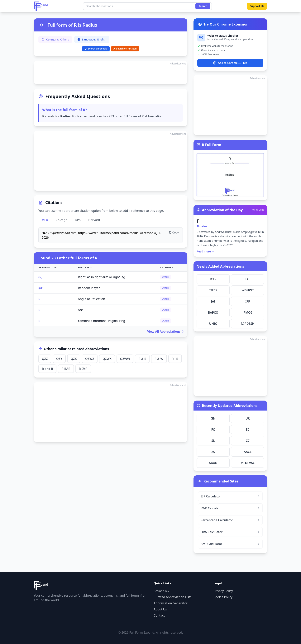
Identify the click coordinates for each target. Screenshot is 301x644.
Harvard (94, 220)
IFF (248, 301)
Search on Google (96, 49)
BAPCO (213, 313)
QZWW (125, 359)
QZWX (107, 359)
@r (40, 288)
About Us (160, 609)
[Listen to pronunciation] (42, 25)
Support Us (257, 6)
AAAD (213, 463)
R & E (142, 359)
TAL (248, 279)
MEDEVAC (248, 463)
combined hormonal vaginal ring (102, 321)
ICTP (213, 279)
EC (248, 430)
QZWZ (90, 359)
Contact (159, 615)
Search (203, 6)
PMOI (248, 313)
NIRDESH (248, 324)
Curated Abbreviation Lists (172, 597)
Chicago (61, 220)
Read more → (205, 251)
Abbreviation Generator (171, 603)
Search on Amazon (125, 49)
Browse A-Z (162, 591)
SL (213, 441)
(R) (40, 277)
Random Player (89, 288)
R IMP (83, 369)
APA (78, 220)
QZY (59, 359)
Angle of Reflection (91, 299)
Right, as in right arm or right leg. (102, 277)
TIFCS (213, 290)
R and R (47, 369)
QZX (74, 359)
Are (80, 310)
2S (213, 452)
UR (248, 418)
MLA (45, 220)
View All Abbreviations (166, 331)
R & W (159, 359)
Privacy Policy (223, 591)
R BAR (66, 369)
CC (248, 441)
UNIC (213, 324)
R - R (175, 359)
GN (213, 418)
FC (213, 430)
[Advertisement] (111, 72)
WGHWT (248, 290)
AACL (248, 452)
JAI (213, 301)
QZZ (45, 359)
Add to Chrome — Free (230, 63)
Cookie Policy (223, 597)
